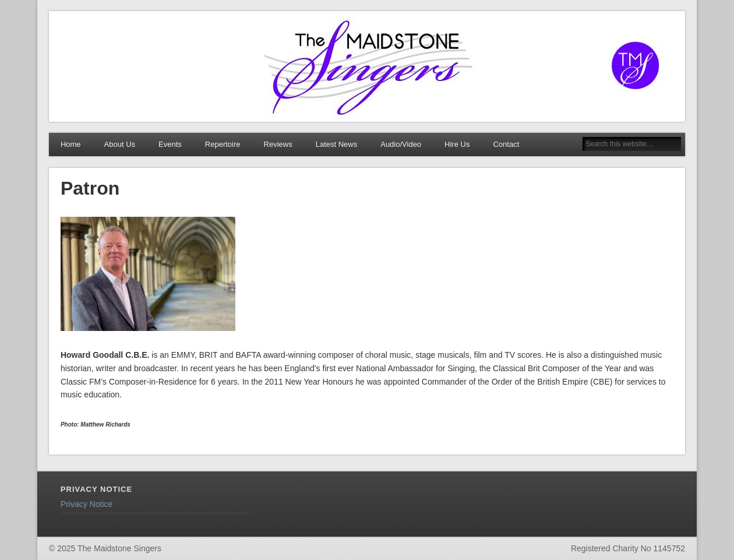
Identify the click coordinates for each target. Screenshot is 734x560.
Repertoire (223, 144)
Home (71, 144)
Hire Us (457, 144)
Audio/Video (401, 144)
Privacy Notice (87, 504)
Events (170, 144)
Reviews (278, 144)
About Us (120, 144)
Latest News (337, 144)
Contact (506, 144)
